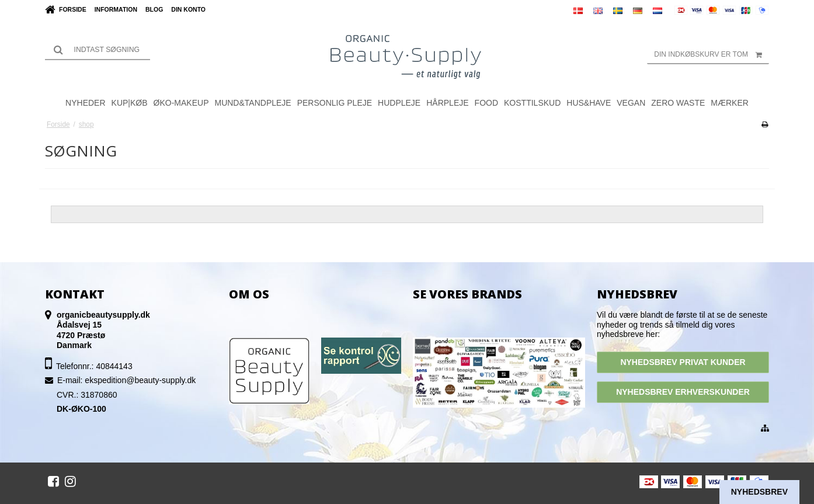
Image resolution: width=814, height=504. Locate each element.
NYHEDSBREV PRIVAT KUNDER (683, 362)
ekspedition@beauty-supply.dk (140, 380)
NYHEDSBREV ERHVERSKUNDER (683, 392)
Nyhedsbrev (759, 492)
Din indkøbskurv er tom (712, 54)
